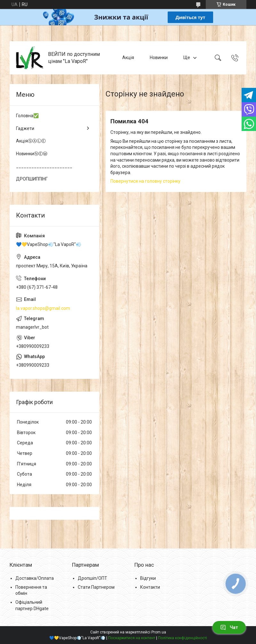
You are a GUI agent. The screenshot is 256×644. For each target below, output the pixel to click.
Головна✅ (27, 116)
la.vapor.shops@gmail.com (43, 308)
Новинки (159, 57)
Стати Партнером (96, 587)
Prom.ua (159, 632)
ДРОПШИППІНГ (32, 179)
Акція (128, 57)
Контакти (150, 587)
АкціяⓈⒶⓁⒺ (31, 141)
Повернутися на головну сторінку (145, 181)
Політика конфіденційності (183, 638)
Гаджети (25, 128)
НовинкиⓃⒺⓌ (32, 154)
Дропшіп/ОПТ (92, 578)
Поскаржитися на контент (132, 638)
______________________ (44, 166)
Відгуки (148, 578)
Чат (229, 627)
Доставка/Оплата (35, 578)
